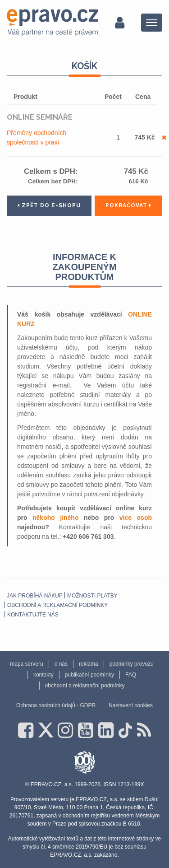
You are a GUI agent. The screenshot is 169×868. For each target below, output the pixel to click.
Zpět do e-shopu (49, 205)
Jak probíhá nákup (35, 596)
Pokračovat (128, 205)
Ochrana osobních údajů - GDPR (56, 705)
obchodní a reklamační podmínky (57, 605)
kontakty (43, 675)
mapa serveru (26, 664)
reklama (89, 664)
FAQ (131, 675)
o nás (61, 664)
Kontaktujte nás (33, 615)
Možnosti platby (92, 596)
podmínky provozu (132, 664)
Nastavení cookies (131, 705)
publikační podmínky (89, 675)
